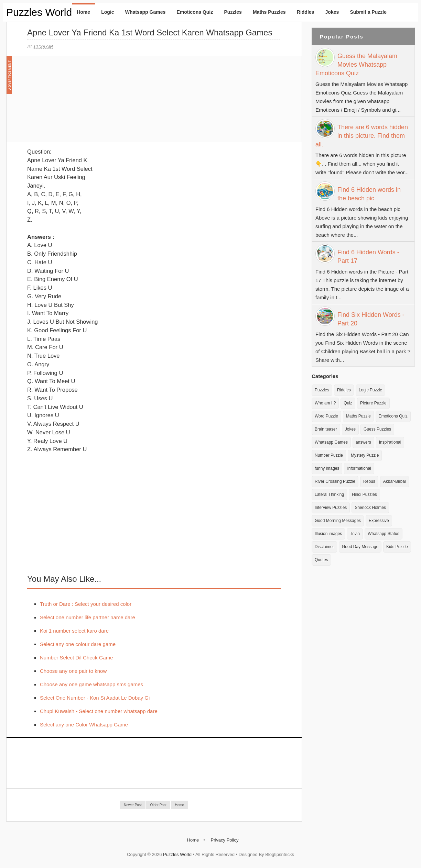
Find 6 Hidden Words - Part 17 (368, 257)
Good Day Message (360, 547)
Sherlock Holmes (370, 508)
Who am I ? (325, 403)
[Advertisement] (79, 102)
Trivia (355, 534)
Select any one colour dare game (78, 644)
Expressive (379, 521)
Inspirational (390, 442)
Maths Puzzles (269, 12)
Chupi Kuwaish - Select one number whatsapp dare (99, 711)
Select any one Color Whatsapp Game (84, 725)
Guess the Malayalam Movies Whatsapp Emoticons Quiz (356, 65)
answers (363, 442)
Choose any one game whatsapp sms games (91, 684)
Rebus (369, 481)
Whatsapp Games (145, 12)
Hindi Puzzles (364, 494)
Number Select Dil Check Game (77, 658)
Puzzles (233, 12)
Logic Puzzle (370, 390)
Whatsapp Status (383, 534)
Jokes (332, 12)
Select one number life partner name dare (88, 617)
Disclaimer (324, 547)
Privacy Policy (224, 840)
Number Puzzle (329, 455)
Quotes (321, 560)
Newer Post (133, 805)
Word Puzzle (326, 416)
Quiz (348, 403)
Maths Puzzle (358, 416)
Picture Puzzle (373, 403)
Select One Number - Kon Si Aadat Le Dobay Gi (95, 698)
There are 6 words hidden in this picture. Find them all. (362, 136)
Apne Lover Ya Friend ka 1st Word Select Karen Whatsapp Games (150, 32)
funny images (327, 468)
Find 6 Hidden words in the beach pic (369, 194)
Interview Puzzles (331, 508)
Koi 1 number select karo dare (74, 631)
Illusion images (328, 534)
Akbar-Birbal (395, 481)
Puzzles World (39, 12)
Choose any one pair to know (73, 671)
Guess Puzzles (377, 429)
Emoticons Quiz (195, 12)
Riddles (306, 12)
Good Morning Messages (338, 521)
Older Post (158, 805)
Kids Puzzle (397, 547)
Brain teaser (326, 429)
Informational (359, 468)
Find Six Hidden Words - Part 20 (371, 319)
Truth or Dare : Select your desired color (86, 604)
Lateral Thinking (329, 494)
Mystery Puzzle (365, 455)
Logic (107, 12)
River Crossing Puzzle (335, 481)
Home (83, 12)
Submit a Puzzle (368, 12)
